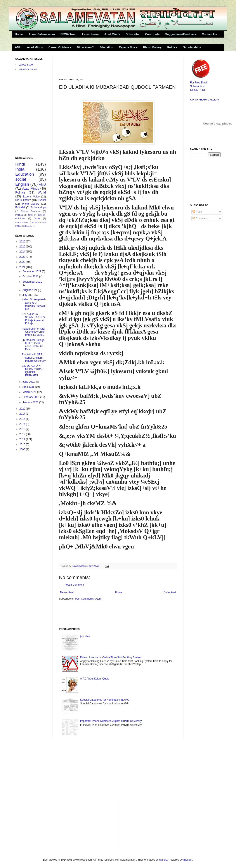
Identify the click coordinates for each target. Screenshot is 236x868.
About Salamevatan (42, 34)
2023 (23, 257)
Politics (172, 47)
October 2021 (31, 277)
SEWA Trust (69, 34)
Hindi (20, 164)
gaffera (163, 860)
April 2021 (29, 387)
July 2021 (29, 295)
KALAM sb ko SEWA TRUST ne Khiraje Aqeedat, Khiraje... (34, 319)
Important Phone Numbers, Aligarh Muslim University (111, 721)
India (20, 169)
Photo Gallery (152, 47)
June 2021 (29, 382)
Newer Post (67, 592)
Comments (200, 218)
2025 (23, 247)
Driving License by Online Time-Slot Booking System (111, 657)
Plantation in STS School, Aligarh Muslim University (34, 358)
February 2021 (31, 397)
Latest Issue (90, 34)
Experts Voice (128, 47)
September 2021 (32, 282)
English (22, 184)
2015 (23, 419)
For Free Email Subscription (201, 83)
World (42, 192)
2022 (23, 262)
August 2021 (30, 290)
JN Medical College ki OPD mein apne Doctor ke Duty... (33, 345)
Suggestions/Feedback (181, 34)
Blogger (188, 860)
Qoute (37, 218)
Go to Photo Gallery (205, 100)
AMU (18, 47)
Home (19, 34)
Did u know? (85, 47)
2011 (23, 439)
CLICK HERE (198, 90)
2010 (23, 444)
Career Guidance (60, 47)
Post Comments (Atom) (89, 599)
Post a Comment (74, 585)
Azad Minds (112, 34)
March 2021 (30, 392)
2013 (23, 429)
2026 (23, 242)
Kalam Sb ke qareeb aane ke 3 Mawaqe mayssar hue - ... (34, 304)
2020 (23, 409)
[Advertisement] (110, 64)
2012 (23, 434)
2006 (23, 450)
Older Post (170, 592)
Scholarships (192, 47)
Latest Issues (22, 222)
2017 (23, 414)
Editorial (20, 207)
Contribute (152, 34)
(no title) (85, 636)
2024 (23, 252)
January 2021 (31, 402)
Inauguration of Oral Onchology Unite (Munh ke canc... (33, 332)
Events (42, 200)
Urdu (31, 215)
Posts (197, 212)
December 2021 (32, 271)
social (21, 179)
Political (19, 215)
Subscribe (133, 34)
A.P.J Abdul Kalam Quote (95, 679)
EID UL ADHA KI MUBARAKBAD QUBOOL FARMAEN (33, 371)
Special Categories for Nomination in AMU (105, 700)
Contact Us (209, 34)
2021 (23, 267)
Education (106, 47)
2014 (23, 424)
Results (29, 226)
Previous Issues (28, 69)
